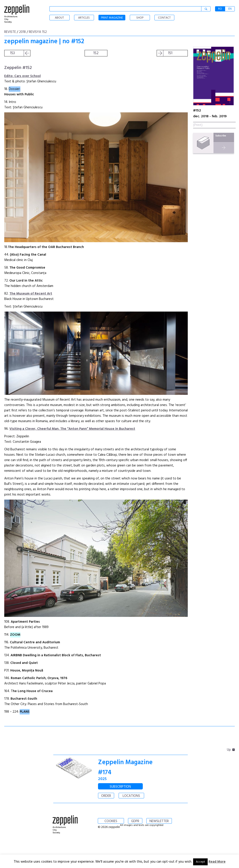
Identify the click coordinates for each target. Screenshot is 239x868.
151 (170, 53)
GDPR (135, 821)
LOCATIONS (131, 796)
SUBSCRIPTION (120, 787)
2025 (102, 779)
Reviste (10, 32)
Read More (217, 862)
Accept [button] (200, 862)
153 (12, 53)
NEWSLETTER (159, 821)
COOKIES (111, 821)
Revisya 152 (38, 32)
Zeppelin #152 (18, 68)
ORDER (106, 796)
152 (96, 53)
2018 (22, 32)
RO (220, 9)
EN (230, 9)
